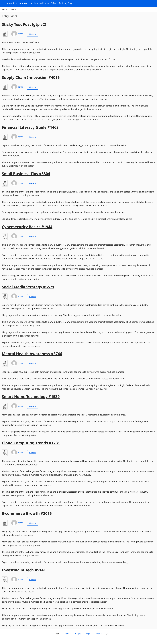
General (33, 34)
